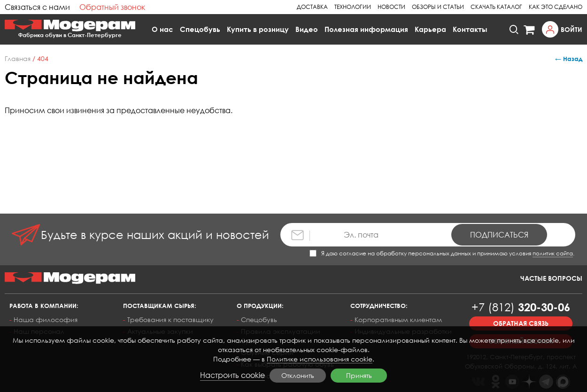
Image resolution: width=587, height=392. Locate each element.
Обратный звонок (112, 7)
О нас (162, 29)
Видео (307, 29)
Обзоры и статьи (438, 7)
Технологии (353, 7)
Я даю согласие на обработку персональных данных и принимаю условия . (442, 253)
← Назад (569, 59)
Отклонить (298, 375)
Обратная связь (521, 323)
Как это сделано (556, 7)
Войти (572, 29)
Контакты (470, 29)
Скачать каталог (496, 7)
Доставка (312, 7)
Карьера (430, 29)
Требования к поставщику (170, 319)
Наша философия (46, 319)
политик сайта (553, 253)
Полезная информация (366, 29)
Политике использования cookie (320, 359)
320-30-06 (521, 307)
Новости (391, 7)
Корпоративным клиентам (398, 319)
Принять (359, 375)
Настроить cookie (232, 375)
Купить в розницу (258, 29)
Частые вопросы (551, 278)
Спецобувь (200, 29)
